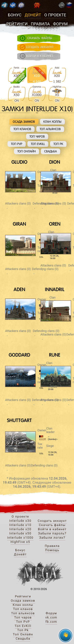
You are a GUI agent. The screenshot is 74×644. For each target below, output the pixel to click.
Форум (60, 24)
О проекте (55, 15)
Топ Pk (58, 144)
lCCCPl (43, 439)
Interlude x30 (20, 521)
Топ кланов (22, 129)
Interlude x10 (20, 525)
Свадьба (51, 151)
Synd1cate (44, 308)
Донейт (33, 15)
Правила (40, 24)
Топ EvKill (38, 144)
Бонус (15, 15)
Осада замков (24, 122)
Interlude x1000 (20, 538)
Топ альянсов (50, 129)
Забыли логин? (52, 538)
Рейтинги (17, 24)
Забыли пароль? (52, 533)
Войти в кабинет (52, 529)
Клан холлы (52, 122)
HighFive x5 (20, 542)
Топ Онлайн (27, 151)
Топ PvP (17, 144)
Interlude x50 (20, 533)
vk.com (51, 617)
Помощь (52, 550)
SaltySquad (45, 181)
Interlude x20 (20, 529)
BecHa (42, 374)
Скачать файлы (52, 525)
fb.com (51, 622)
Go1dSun (44, 243)
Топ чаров (37, 136)
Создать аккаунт (52, 521)
